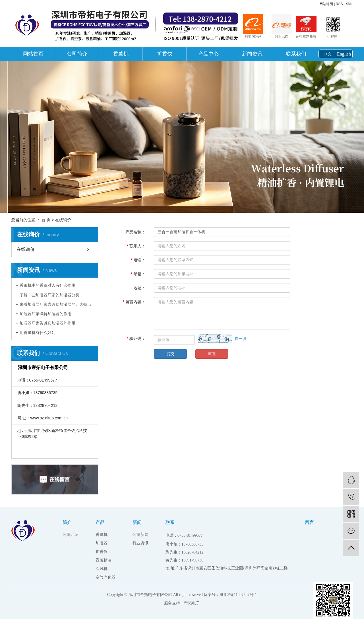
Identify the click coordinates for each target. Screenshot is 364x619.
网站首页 (33, 54)
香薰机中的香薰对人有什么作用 (47, 285)
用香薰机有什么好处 (38, 333)
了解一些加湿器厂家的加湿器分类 (49, 295)
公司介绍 (71, 535)
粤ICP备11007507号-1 (238, 595)
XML (349, 4)
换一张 (241, 339)
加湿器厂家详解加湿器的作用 (45, 314)
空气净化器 (106, 577)
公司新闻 (140, 535)
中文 (327, 54)
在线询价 (26, 249)
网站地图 (326, 4)
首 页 (46, 220)
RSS (339, 4)
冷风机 (102, 569)
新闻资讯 (252, 54)
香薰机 (121, 54)
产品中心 (208, 54)
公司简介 (77, 54)
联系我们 (296, 54)
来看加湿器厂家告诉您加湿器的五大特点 (55, 304)
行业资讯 (140, 543)
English (344, 54)
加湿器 (102, 543)
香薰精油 (104, 560)
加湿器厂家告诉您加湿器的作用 (47, 323)
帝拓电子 (192, 603)
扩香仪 (165, 54)
